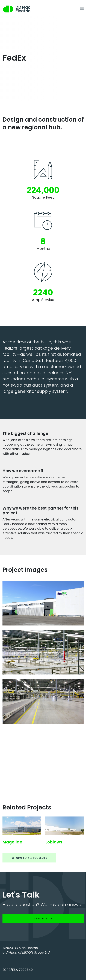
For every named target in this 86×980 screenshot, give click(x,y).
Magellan (12, 842)
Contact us (43, 919)
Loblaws (54, 842)
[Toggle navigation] (82, 8)
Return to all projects (29, 858)
